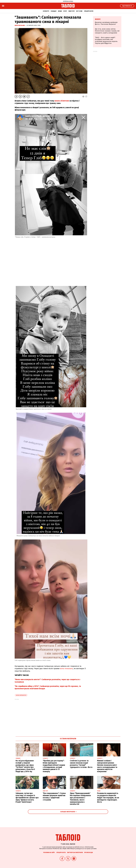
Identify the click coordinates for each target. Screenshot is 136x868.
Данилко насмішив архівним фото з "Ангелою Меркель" (106, 23)
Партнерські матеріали (75, 853)
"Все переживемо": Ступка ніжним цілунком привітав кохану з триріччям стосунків (54, 797)
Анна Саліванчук (21, 695)
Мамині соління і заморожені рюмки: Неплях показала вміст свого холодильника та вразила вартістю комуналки (107, 766)
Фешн (60, 11)
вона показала (66, 668)
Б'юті (65, 11)
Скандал (54, 11)
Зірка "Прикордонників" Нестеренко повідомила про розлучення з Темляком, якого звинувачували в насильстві (80, 799)
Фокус (98, 19)
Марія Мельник (20, 25)
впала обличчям (62, 101)
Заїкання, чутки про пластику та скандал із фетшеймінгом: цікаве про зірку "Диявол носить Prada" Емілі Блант (27, 798)
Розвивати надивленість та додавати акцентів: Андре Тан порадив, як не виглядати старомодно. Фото (108, 798)
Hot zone (79, 11)
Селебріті (46, 11)
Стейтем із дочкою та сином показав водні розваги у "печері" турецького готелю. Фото (81, 764)
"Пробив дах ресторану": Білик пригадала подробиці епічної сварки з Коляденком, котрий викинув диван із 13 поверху (54, 766)
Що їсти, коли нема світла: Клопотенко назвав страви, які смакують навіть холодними (107, 31)
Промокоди (88, 853)
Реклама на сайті (49, 853)
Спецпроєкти (89, 11)
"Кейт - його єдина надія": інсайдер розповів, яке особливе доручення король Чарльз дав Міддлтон (106, 40)
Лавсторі (71, 11)
